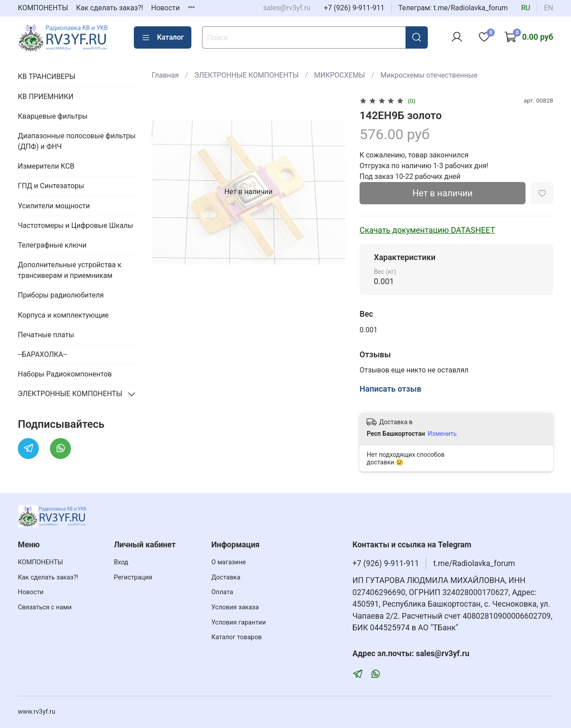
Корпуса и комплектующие (63, 315)
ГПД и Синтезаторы (51, 186)
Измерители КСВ (46, 166)
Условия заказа (235, 607)
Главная (165, 75)
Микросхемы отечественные (429, 75)
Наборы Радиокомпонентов (65, 374)
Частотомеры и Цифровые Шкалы (76, 225)
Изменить (442, 434)
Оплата (222, 592)
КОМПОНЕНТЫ (43, 8)
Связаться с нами (45, 607)
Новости (166, 8)
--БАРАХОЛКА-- (42, 354)
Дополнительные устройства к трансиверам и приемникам (70, 270)
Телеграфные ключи (52, 245)
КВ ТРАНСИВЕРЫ (47, 77)
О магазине (229, 562)
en (548, 8)
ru (525, 8)
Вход (121, 562)
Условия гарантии (239, 623)
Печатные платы (46, 335)
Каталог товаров (237, 637)
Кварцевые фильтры (53, 116)
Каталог (163, 37)
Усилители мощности (54, 206)
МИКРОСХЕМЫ (339, 75)
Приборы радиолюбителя (61, 295)
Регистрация (133, 577)
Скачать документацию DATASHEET (427, 230)
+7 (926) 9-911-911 (354, 8)
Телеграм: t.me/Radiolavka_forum (453, 8)
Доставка (226, 577)
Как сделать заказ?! (110, 8)
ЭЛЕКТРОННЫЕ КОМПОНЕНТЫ (246, 75)
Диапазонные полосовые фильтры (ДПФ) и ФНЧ (77, 141)
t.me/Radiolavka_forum (474, 563)
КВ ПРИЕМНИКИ (46, 97)
